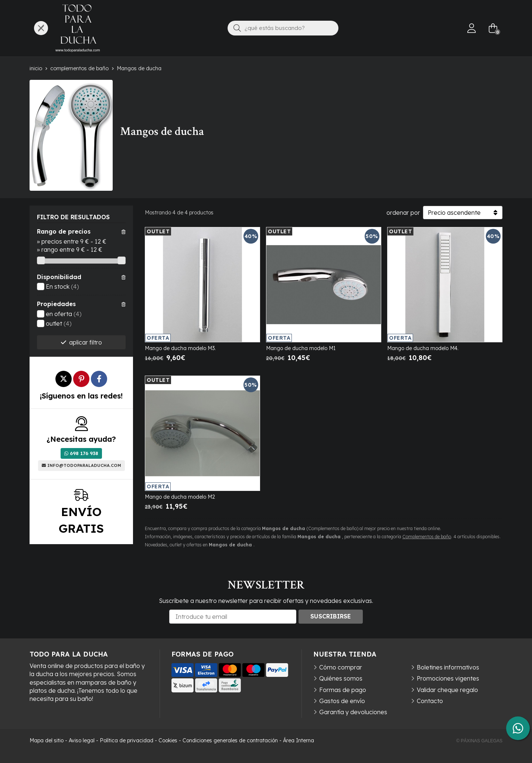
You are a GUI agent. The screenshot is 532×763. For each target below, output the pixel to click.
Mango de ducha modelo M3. (180, 348)
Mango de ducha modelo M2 (180, 497)
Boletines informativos (448, 667)
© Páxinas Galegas (479, 741)
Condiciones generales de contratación (230, 740)
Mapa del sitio (47, 740)
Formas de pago (343, 690)
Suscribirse (331, 616)
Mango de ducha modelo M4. (423, 348)
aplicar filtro (86, 342)
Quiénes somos (341, 678)
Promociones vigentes (448, 678)
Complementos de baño (427, 537)
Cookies (168, 740)
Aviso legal (82, 740)
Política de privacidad (127, 740)
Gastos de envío (342, 701)
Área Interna (299, 740)
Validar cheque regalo (447, 690)
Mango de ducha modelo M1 (301, 348)
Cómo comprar (341, 667)
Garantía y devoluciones (353, 712)
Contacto (430, 701)
